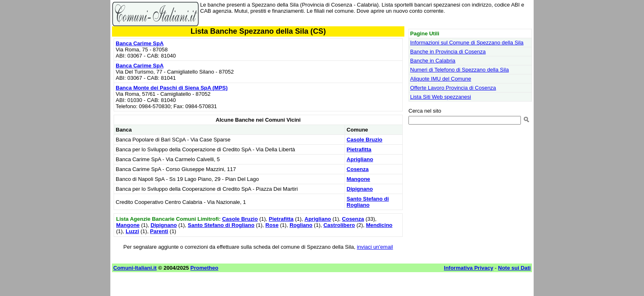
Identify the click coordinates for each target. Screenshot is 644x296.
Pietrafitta (359, 149)
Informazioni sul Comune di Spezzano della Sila (467, 43)
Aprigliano (360, 159)
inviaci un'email (375, 247)
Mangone (358, 179)
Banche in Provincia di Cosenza (448, 52)
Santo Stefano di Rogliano (368, 202)
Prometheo (204, 268)
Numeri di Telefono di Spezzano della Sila (460, 70)
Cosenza (358, 169)
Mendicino (379, 225)
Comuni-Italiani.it (135, 268)
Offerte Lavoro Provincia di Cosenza (453, 88)
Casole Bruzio (365, 140)
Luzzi (132, 231)
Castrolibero (339, 225)
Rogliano (301, 225)
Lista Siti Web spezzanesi (441, 97)
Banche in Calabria (433, 61)
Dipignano (360, 189)
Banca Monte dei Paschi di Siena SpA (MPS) (172, 88)
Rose (272, 225)
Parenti (159, 231)
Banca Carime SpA (140, 43)
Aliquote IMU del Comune (441, 79)
